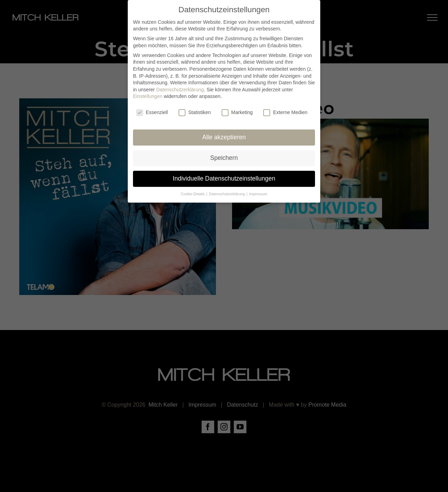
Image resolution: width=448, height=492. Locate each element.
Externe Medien (285, 111)
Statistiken (195, 111)
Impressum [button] (258, 193)
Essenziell (152, 111)
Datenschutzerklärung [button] (227, 193)
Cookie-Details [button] (193, 193)
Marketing (237, 111)
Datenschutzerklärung (180, 89)
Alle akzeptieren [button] (224, 136)
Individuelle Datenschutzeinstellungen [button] (224, 177)
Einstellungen (148, 95)
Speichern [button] (224, 157)
